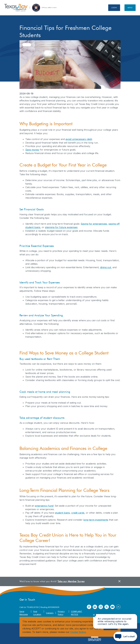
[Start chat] (125, 636)
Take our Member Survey (71, 581)
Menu (130, 8)
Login (114, 8)
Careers (50, 613)
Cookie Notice (78, 632)
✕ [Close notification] (94, 615)
